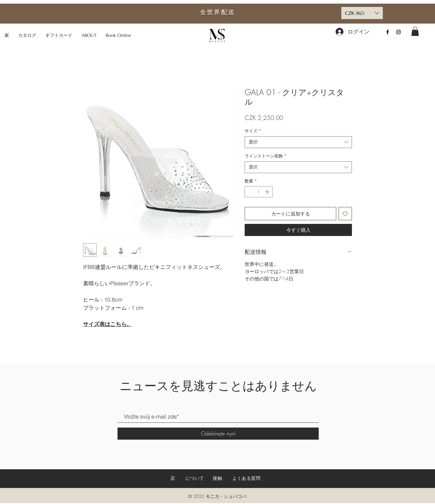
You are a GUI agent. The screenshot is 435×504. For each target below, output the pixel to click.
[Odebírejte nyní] (218, 434)
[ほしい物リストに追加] (345, 214)
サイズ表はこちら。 (108, 324)
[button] (415, 31)
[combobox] (298, 142)
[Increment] (268, 192)
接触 (217, 478)
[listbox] (362, 13)
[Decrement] (249, 192)
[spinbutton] (259, 192)
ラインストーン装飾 (266, 156)
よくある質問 (246, 478)
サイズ (253, 131)
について (195, 478)
